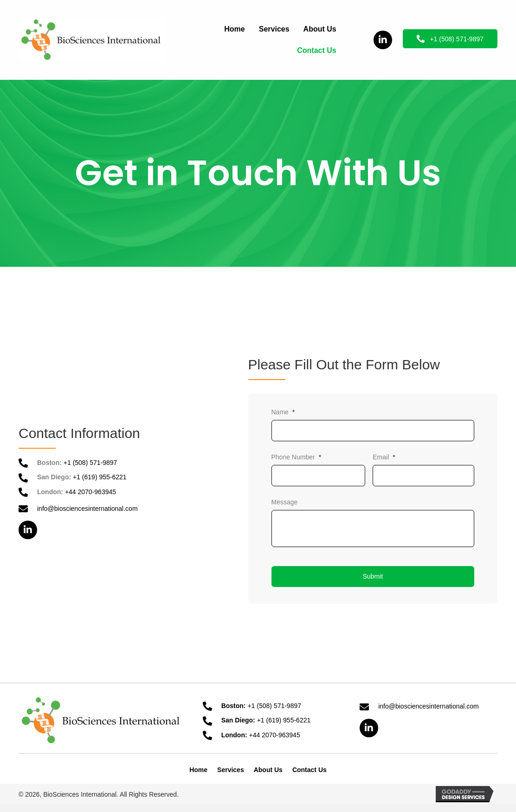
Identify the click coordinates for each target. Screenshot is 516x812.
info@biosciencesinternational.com (87, 509)
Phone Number (297, 457)
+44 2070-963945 (90, 492)
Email (384, 457)
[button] (383, 40)
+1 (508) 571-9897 (90, 463)
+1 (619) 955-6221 (100, 477)
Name (283, 412)
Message (285, 502)
